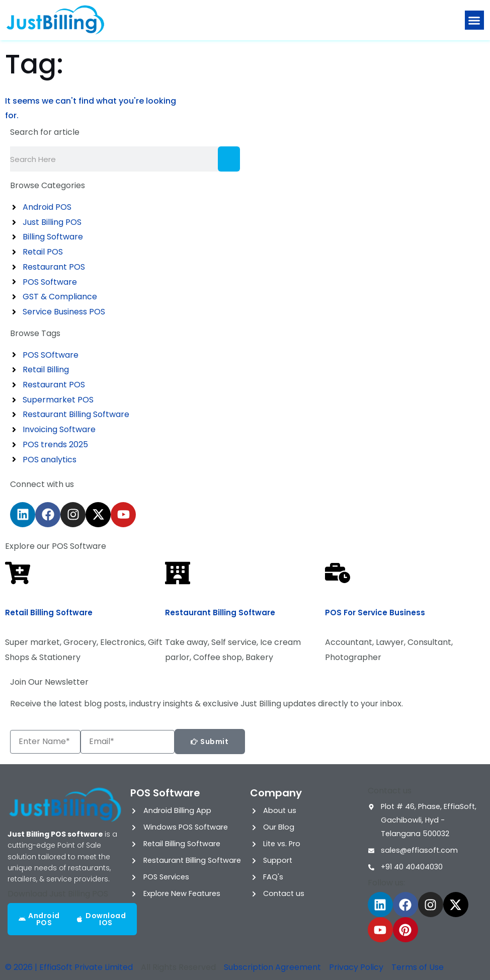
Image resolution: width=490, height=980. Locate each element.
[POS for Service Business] (338, 573)
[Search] (229, 159)
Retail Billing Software (49, 612)
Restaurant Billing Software (220, 612)
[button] (474, 20)
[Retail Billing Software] (18, 573)
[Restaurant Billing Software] (178, 573)
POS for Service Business (375, 612)
